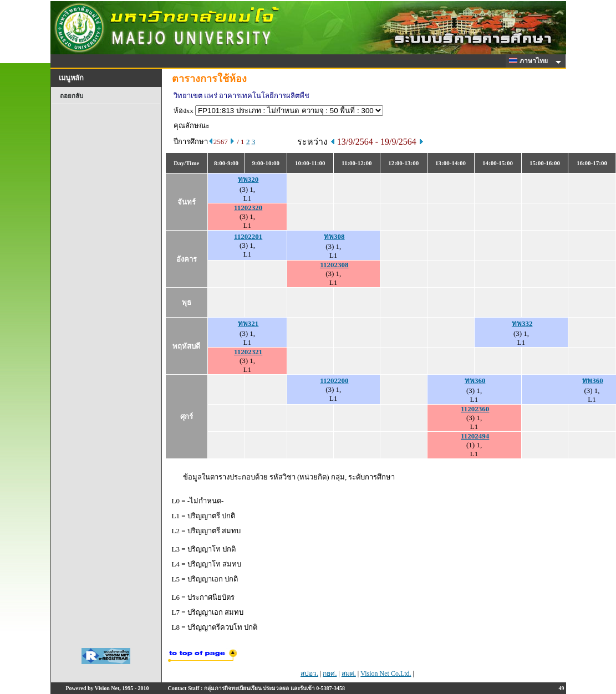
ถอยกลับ (72, 96)
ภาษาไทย (530, 61)
